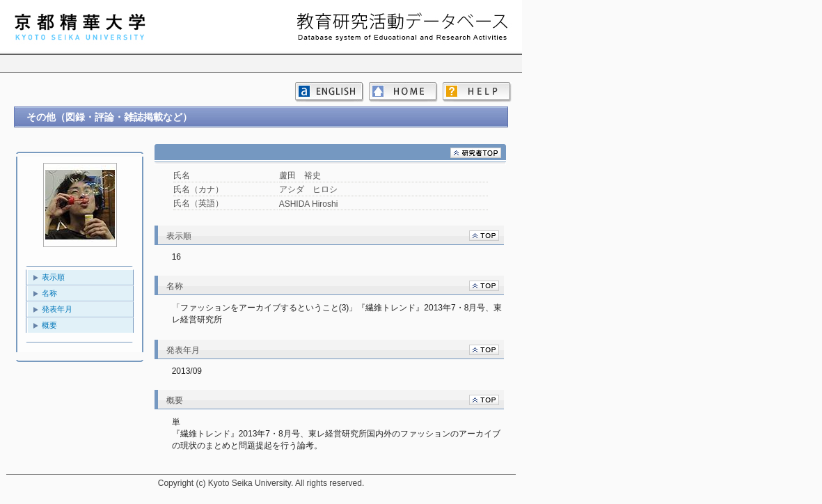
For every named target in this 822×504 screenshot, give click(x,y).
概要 (49, 325)
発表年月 (57, 309)
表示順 (53, 277)
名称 (49, 293)
